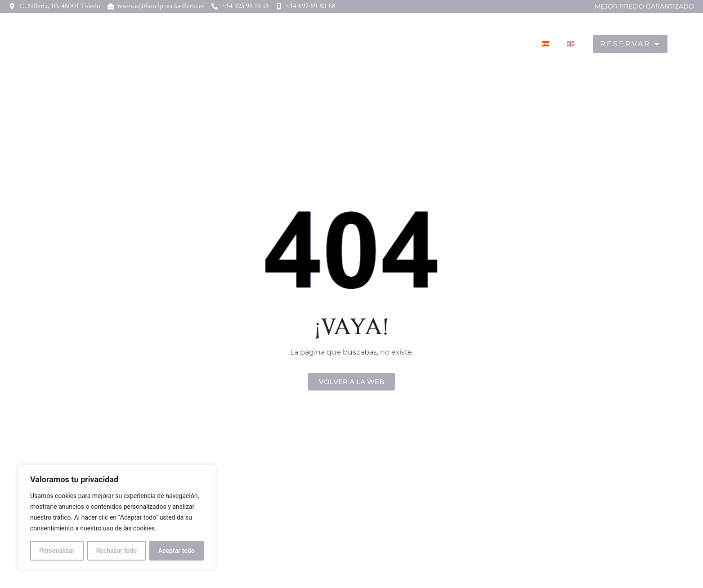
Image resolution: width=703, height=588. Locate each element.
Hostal (389, 44)
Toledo (501, 44)
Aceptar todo (177, 551)
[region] (117, 517)
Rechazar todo (116, 551)
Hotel (347, 44)
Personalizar (57, 551)
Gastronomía (445, 44)
